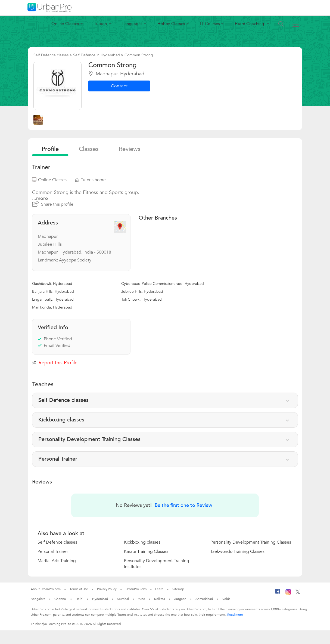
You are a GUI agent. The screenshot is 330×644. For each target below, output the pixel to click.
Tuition (100, 24)
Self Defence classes (57, 542)
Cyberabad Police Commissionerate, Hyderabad (163, 284)
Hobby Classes (171, 24)
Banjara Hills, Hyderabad (53, 292)
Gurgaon (180, 599)
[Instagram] (288, 594)
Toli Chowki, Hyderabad (141, 299)
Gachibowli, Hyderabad (52, 284)
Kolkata (159, 599)
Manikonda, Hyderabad (52, 307)
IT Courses (210, 24)
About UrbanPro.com (46, 589)
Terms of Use (79, 589)
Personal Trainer (53, 551)
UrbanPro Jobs (136, 589)
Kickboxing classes (142, 542)
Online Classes (65, 24)
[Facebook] (278, 593)
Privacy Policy (107, 589)
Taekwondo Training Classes (237, 551)
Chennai (60, 599)
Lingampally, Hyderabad (53, 299)
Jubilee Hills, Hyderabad (142, 292)
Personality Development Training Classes (251, 542)
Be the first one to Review (183, 505)
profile (50, 149)
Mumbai (123, 599)
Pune (142, 599)
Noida (226, 599)
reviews (130, 149)
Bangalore (38, 599)
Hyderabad (100, 599)
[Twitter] (298, 593)
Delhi (80, 599)
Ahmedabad (204, 599)
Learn (159, 589)
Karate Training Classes (146, 551)
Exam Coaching (250, 24)
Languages (132, 24)
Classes (89, 149)
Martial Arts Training (57, 561)
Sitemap (178, 589)
